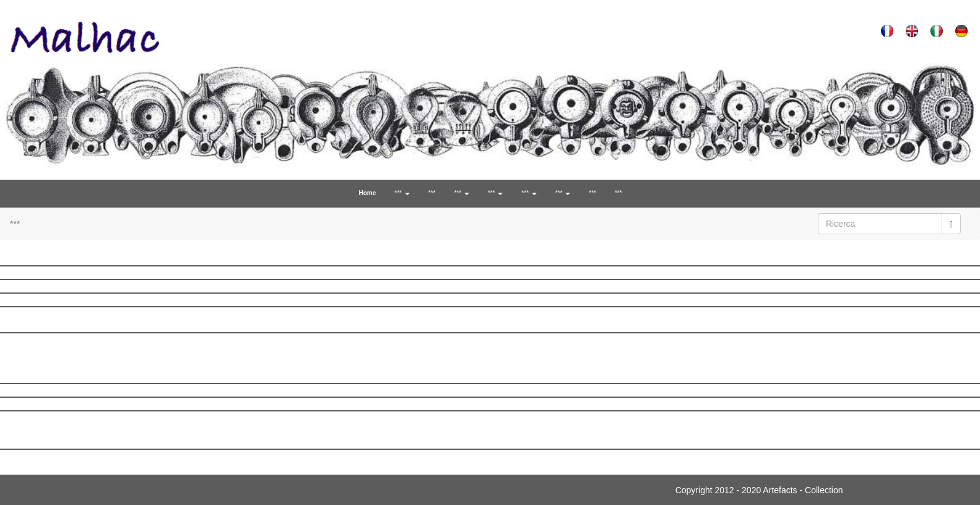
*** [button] (402, 193)
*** (432, 193)
